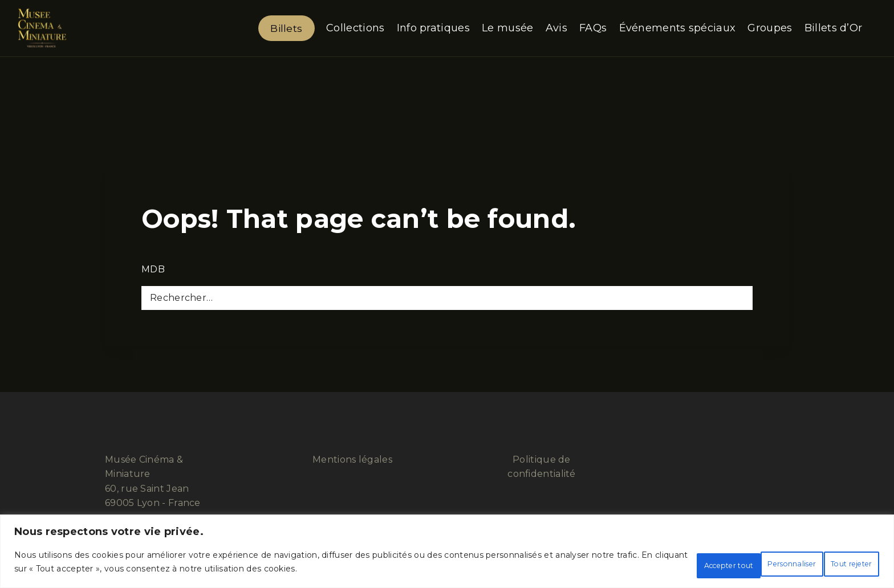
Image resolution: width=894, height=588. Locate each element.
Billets (286, 28)
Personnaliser (654, 565)
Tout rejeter (743, 565)
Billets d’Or (834, 28)
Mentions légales (352, 460)
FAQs (593, 28)
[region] (447, 554)
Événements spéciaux (678, 28)
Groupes (770, 28)
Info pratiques (433, 28)
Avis (556, 28)
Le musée (507, 28)
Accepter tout (834, 565)
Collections (355, 28)
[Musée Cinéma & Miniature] (42, 28)
